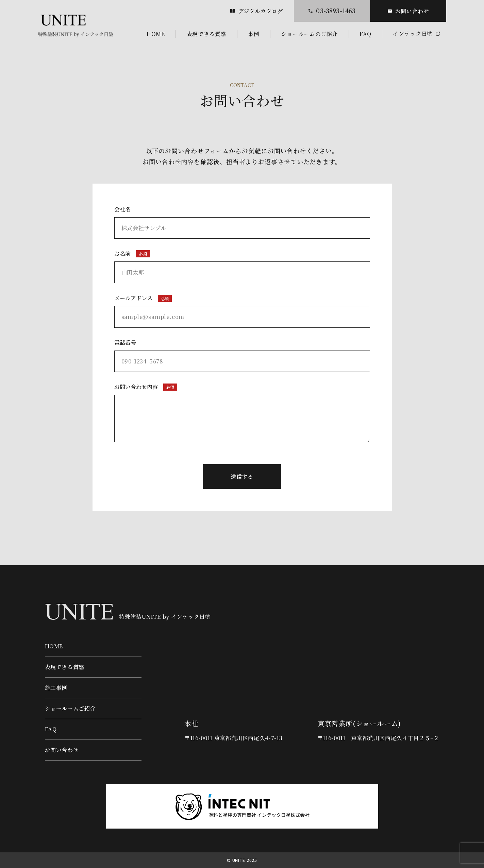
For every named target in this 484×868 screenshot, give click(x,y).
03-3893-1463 (332, 11)
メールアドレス (242, 311)
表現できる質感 (65, 667)
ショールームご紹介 (70, 708)
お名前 (242, 266)
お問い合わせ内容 (242, 413)
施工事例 (56, 688)
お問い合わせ (408, 11)
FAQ (51, 729)
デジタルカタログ (256, 11)
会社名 (242, 222)
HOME (54, 646)
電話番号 (242, 355)
